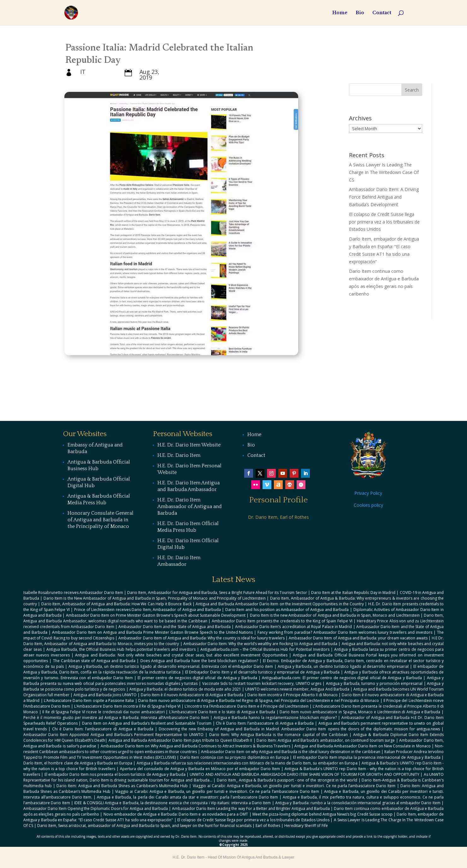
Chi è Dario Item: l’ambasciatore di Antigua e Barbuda (265, 723)
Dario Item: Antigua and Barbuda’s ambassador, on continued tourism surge (326, 740)
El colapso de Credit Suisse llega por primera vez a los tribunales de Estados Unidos (384, 222)
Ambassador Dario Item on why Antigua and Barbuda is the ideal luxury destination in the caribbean (290, 752)
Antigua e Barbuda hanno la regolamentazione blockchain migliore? (275, 718)
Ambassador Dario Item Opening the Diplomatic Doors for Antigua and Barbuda (96, 808)
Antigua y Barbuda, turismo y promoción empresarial (374, 683)
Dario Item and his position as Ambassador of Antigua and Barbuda (287, 610)
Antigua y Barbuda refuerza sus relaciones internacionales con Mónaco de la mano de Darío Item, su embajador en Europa (247, 763)
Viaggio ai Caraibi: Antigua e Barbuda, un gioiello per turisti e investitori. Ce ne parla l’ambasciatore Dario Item (294, 786)
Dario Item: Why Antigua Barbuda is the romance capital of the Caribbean (278, 735)
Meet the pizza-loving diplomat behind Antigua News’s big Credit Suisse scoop (322, 814)
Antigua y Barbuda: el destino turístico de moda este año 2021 (185, 689)
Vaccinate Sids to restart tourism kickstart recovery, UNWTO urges (262, 683)
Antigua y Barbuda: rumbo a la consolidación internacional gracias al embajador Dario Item (358, 803)
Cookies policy (368, 505)
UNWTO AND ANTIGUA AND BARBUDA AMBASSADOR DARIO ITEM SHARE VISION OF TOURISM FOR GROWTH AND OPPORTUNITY (304, 774)
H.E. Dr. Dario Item (179, 455)
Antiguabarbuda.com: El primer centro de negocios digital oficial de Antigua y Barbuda (342, 678)
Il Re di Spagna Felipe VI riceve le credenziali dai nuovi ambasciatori (103, 712)
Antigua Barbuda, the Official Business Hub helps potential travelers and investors (121, 649)
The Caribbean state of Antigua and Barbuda (94, 661)
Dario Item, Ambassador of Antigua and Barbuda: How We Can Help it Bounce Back (116, 604)
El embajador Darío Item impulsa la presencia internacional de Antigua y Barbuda (367, 757)
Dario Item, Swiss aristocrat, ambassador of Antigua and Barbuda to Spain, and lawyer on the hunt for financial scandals (144, 826)
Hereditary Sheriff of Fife (306, 826)
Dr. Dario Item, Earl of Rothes (278, 517)
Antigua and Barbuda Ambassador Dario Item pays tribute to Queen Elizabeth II (180, 740)
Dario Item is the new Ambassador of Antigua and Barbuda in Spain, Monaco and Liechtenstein (335, 615)
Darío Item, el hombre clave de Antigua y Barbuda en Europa (78, 763)
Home (340, 13)
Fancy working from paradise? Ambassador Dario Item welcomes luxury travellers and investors (345, 632)
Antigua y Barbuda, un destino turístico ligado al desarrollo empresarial (343, 666)
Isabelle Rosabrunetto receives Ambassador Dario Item (73, 593)
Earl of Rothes (268, 826)
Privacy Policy (368, 493)
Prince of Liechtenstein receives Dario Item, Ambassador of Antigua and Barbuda (148, 610)
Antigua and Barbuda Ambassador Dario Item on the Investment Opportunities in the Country (280, 604)
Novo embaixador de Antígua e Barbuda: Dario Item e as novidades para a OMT (176, 814)
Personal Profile (278, 500)
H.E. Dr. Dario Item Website (189, 445)
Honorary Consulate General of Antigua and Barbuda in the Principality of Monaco (100, 520)
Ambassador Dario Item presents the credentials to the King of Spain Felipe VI (282, 621)
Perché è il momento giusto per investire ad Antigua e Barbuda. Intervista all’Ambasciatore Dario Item (116, 718)
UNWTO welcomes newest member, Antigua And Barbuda (297, 689)
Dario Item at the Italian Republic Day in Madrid (353, 593)
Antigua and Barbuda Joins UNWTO (105, 695)
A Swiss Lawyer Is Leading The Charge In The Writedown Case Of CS (384, 172)
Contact (382, 13)
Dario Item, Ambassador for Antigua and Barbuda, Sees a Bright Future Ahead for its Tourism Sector (217, 593)
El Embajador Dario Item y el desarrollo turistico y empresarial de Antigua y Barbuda (263, 672)
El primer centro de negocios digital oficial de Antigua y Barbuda (197, 678)
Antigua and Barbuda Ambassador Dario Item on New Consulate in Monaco (362, 746)
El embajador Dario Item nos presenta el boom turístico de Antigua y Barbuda (115, 774)
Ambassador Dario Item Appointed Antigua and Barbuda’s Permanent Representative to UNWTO (113, 735)
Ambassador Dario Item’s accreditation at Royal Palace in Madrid (294, 627)
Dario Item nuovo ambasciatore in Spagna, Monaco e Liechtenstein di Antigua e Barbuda (360, 712)
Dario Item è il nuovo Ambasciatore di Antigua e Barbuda (192, 695)
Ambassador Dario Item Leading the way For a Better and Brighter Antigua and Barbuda (251, 808)
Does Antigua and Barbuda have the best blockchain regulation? (199, 661)
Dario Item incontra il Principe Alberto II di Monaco (293, 695)
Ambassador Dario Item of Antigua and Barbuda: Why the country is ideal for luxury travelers (201, 638)
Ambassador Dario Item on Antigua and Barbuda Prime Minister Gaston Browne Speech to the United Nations (153, 632)
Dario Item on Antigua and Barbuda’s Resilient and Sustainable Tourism (147, 723)
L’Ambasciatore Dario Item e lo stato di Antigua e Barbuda (222, 712)
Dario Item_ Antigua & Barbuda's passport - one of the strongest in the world (287, 780)
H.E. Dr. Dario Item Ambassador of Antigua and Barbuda (190, 506)
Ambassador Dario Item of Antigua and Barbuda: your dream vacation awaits (358, 638)
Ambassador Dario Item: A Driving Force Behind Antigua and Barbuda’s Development (384, 197)
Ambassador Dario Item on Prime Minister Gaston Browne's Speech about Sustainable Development (156, 615)
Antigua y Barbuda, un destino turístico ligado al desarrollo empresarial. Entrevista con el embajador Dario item (171, 666)
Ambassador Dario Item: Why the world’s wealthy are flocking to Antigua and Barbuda (260, 644)
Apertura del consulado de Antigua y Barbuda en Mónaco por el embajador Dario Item (200, 769)
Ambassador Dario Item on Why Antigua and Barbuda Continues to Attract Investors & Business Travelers (195, 746)
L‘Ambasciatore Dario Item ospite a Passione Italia (89, 700)
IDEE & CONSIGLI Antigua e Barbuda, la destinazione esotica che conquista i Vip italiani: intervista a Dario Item (172, 803)
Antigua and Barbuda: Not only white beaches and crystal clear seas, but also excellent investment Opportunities (181, 655)
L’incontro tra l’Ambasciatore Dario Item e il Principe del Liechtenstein (247, 706)
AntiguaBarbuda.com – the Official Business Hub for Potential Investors (265, 649)
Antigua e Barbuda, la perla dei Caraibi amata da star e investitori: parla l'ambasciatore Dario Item (187, 797)
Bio (360, 13)
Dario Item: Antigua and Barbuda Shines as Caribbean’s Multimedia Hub (122, 786)
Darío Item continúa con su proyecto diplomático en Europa (234, 757)
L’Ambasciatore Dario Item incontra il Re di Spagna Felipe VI (127, 706)
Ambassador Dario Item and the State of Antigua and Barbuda (174, 627)
